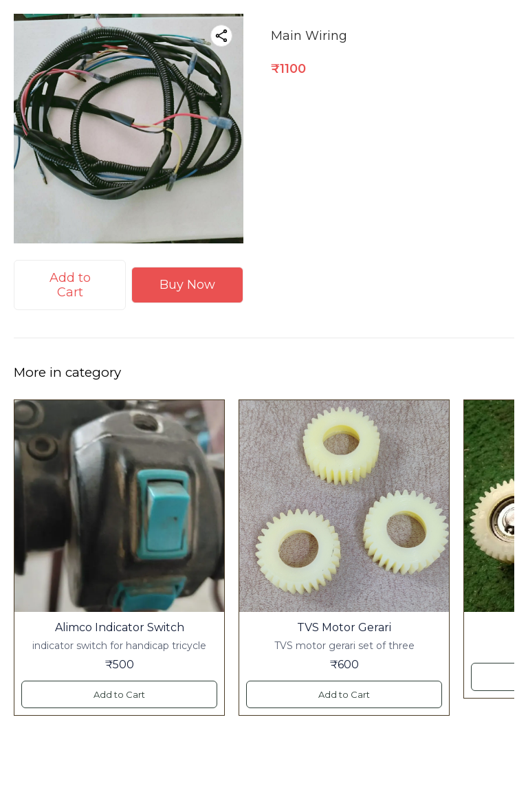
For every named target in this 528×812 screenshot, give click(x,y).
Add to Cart (70, 285)
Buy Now (187, 285)
